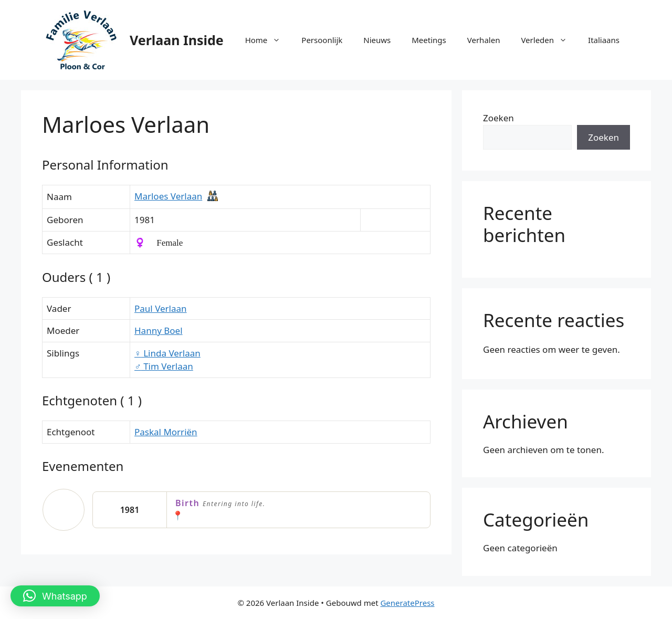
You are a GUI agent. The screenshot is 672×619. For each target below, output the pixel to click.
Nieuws (377, 40)
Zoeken (498, 118)
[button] (55, 596)
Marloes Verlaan (168, 196)
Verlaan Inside (177, 40)
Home (268, 40)
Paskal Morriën (166, 432)
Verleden (549, 40)
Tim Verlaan (164, 366)
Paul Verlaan (161, 308)
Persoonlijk (322, 40)
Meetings (429, 40)
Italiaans (604, 40)
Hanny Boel (159, 331)
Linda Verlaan (167, 353)
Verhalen (484, 40)
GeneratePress (407, 603)
